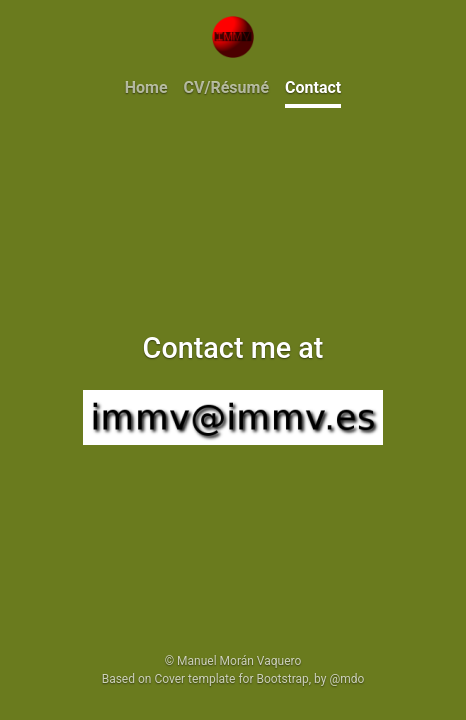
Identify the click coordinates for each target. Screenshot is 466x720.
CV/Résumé (226, 87)
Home (146, 87)
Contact (313, 87)
